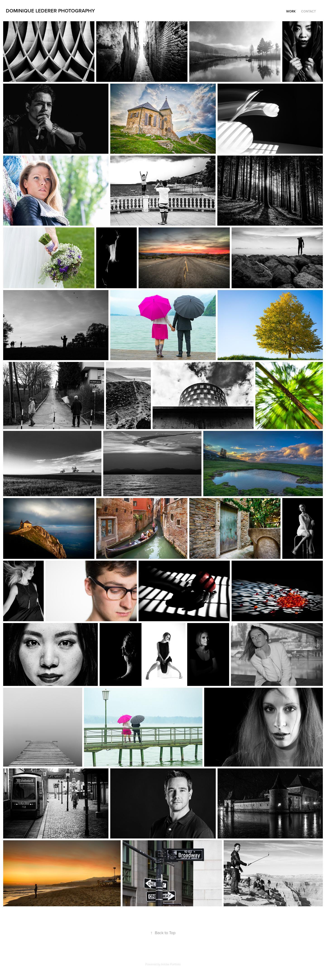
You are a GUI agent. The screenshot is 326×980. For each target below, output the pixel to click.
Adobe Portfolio (171, 964)
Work (291, 11)
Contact (308, 11)
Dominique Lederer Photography (50, 11)
